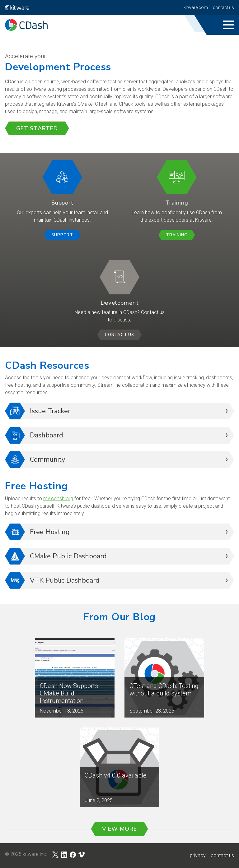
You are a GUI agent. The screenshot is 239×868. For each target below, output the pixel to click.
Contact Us (223, 7)
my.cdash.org (58, 499)
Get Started (37, 128)
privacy (198, 855)
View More (119, 829)
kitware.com (196, 7)
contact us (222, 855)
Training (177, 235)
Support (62, 235)
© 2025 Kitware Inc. (26, 854)
